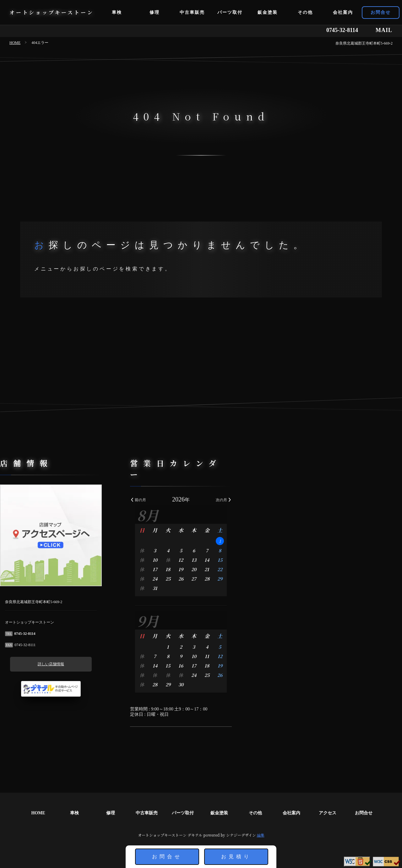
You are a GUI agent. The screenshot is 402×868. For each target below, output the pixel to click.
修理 (155, 12)
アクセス (328, 813)
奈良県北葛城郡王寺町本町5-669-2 (364, 43)
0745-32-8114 (342, 30)
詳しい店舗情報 (71, 664)
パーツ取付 (230, 12)
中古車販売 (192, 12)
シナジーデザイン (241, 835)
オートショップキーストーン (52, 12)
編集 (261, 835)
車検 (117, 12)
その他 (305, 12)
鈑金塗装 (268, 12)
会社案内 (343, 12)
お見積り (236, 857)
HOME (15, 43)
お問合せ (381, 12)
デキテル (195, 835)
